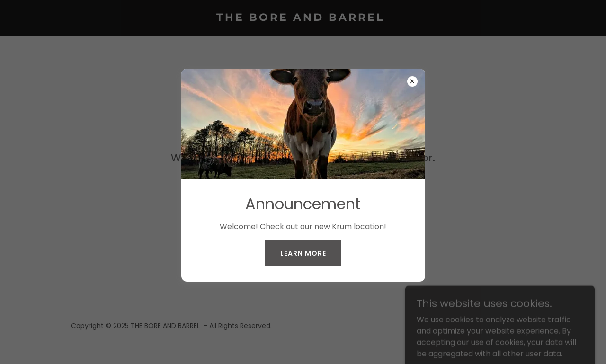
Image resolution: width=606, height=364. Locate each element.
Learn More (303, 253)
